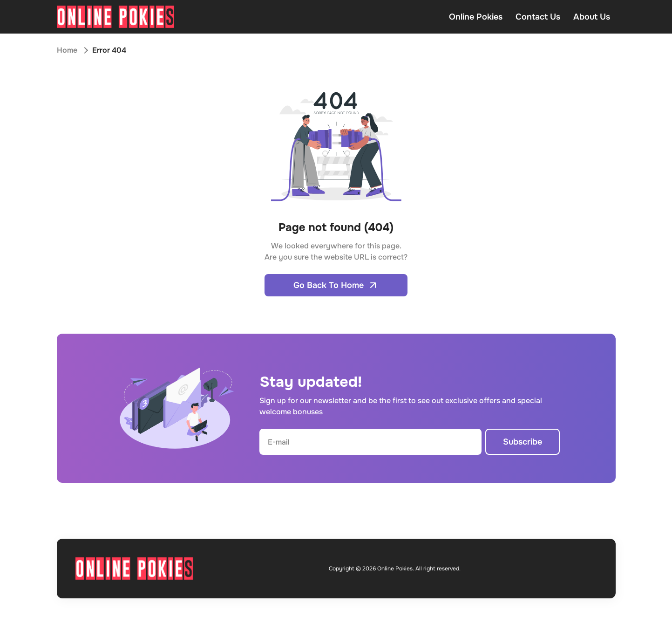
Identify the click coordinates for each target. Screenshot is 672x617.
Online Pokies (476, 17)
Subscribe (523, 442)
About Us (592, 17)
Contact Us (538, 17)
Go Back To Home (336, 285)
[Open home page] (115, 17)
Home (67, 50)
